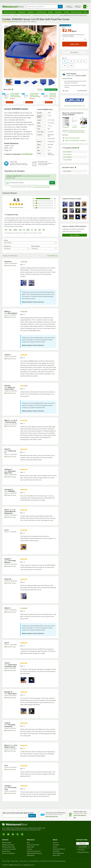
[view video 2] (32, 680)
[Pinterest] (22, 834)
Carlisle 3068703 (67, 154)
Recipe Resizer (6, 851)
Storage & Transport (77, 12)
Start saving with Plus (52, 816)
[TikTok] (18, 834)
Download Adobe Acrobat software (76, 132)
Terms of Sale (6, 861)
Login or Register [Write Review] (75, 235)
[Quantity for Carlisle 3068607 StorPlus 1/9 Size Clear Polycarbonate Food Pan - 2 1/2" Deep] (44, 102)
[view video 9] (65, 217)
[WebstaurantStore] (24, 824)
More (86, 12)
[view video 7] (78, 211)
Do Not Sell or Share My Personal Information (53, 861)
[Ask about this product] (30, 183)
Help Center (82, 843)
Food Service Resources (34, 851)
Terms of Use (38, 187)
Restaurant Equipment (10, 12)
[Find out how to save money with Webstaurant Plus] (4, 94)
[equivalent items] (76, 167)
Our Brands (56, 845)
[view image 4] (84, 204)
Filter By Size (7, 246)
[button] (9, 82)
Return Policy (57, 855)
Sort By (6, 240)
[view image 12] (84, 217)
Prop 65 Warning (27, 154)
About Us (55, 843)
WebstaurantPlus (7, 843)
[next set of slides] (57, 98)
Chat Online (80, 850)
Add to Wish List (75, 52)
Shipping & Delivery (82, 852)
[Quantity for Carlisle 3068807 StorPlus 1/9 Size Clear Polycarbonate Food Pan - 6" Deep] (5, 102)
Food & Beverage (41, 12)
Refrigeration (22, 12)
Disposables (58, 12)
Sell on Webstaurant (58, 853)
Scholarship (56, 851)
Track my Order (83, 847)
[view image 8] (84, 211)
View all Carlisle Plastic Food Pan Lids (75, 106)
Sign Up (32, 816)
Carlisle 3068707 (67, 152)
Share (40, 90)
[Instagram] (4, 834)
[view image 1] (65, 204)
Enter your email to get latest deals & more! (18, 813)
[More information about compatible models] (78, 148)
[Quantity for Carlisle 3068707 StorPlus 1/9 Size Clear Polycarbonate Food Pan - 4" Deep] (24, 102)
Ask (52, 183)
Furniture (67, 12)
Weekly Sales (31, 847)
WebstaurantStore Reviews (34, 853)
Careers (55, 847)
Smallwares (31, 12)
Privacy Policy (47, 187)
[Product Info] (83, 122)
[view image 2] (71, 204)
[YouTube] (8, 834)
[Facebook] (13, 834)
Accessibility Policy (34, 861)
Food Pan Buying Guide (76, 138)
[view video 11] (78, 217)
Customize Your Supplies (9, 849)
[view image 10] (71, 217)
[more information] (85, 76)
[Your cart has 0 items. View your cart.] (86, 7)
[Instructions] (66, 122)
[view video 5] (65, 211)
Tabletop (50, 12)
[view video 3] (78, 204)
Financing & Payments (59, 849)
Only (63, 28)
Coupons (30, 849)
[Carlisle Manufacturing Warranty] (75, 122)
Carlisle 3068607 (67, 157)
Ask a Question (51, 90)
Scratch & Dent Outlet (33, 845)
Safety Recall (31, 855)
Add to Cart (10, 102)
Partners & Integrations (9, 853)
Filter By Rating (35, 246)
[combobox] (42, 7)
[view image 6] (71, 211)
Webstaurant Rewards (8, 845)
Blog (28, 843)
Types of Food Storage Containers (76, 140)
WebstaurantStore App (8, 847)
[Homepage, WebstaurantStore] (13, 7)
